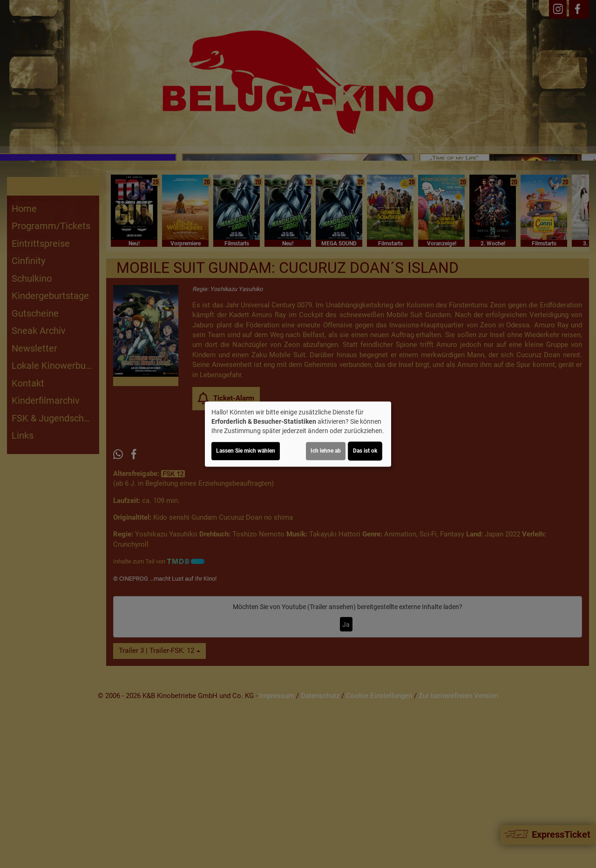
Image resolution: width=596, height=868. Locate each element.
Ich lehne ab (326, 451)
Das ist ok (365, 451)
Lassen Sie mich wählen (246, 451)
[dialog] (298, 434)
